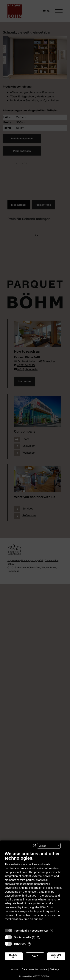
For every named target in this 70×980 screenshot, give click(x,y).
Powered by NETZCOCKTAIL (35, 976)
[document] (35, 889)
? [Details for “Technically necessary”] (51, 931)
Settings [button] (55, 969)
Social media (23, 937)
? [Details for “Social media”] (39, 937)
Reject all (14, 956)
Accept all (56, 956)
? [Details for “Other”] (29, 944)
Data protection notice (34, 969)
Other (18, 944)
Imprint (15, 969)
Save (35, 956)
